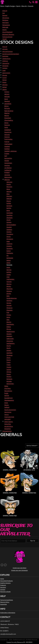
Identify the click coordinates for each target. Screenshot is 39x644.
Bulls (8, 210)
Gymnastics (8, 158)
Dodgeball (8, 130)
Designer (3, 587)
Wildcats (9, 379)
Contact (3, 590)
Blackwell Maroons (8, 34)
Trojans (9, 367)
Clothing (5, 61)
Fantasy (5, 68)
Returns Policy (5, 602)
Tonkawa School (7, 37)
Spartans (9, 353)
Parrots (9, 303)
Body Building (9, 111)
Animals (5, 49)
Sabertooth (10, 339)
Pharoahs (9, 310)
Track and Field (9, 417)
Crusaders (10, 234)
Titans (9, 365)
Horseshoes (8, 163)
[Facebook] (2, 565)
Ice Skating (8, 168)
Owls (8, 296)
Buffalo (9, 203)
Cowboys (9, 229)
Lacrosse (7, 175)
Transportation (7, 431)
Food (4, 70)
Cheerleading (9, 120)
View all (5, 11)
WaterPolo (8, 424)
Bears (8, 189)
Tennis (7, 415)
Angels (9, 184)
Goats (8, 267)
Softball (7, 407)
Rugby (6, 393)
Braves (9, 201)
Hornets (9, 282)
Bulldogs (9, 206)
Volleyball (7, 419)
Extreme (7, 135)
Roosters (9, 336)
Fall (4, 13)
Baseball (7, 101)
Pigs (8, 312)
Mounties (10, 289)
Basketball (8, 104)
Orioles (9, 293)
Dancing (7, 125)
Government (6, 73)
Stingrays (10, 355)
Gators (9, 260)
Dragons (9, 246)
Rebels (9, 327)
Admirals (9, 182)
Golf (6, 156)
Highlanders (10, 279)
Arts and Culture (7, 51)
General (5, 15)
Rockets (9, 334)
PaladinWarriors (12, 298)
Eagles (9, 251)
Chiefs (9, 220)
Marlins (9, 284)
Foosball (7, 146)
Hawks (9, 275)
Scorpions (10, 341)
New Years (6, 23)
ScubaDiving (8, 398)
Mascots (24, 6)
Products (3, 585)
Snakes (9, 350)
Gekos (8, 263)
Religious (5, 20)
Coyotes (9, 232)
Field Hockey (8, 139)
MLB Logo (5, 27)
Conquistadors (11, 225)
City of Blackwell (7, 32)
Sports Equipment (10, 410)
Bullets (9, 208)
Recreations (8, 391)
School (5, 87)
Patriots (9, 305)
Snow (6, 403)
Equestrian (8, 132)
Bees (8, 194)
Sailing (7, 395)
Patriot (4, 80)
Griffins (9, 272)
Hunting (7, 165)
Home (2, 6)
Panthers (9, 301)
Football (7, 149)
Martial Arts (8, 177)
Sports (18, 6)
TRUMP (5, 39)
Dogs (8, 241)
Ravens (9, 322)
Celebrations (6, 59)
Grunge (5, 75)
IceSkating (8, 170)
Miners (9, 286)
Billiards (7, 108)
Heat (8, 277)
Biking (6, 106)
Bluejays (9, 196)
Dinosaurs (10, 239)
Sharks (9, 346)
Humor (5, 78)
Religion (5, 85)
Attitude (7, 97)
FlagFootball (8, 144)
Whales (9, 377)
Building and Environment (11, 54)
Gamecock (10, 258)
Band (6, 99)
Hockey (7, 161)
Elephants (10, 253)
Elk (7, 255)
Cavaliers (9, 215)
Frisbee (7, 153)
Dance (6, 123)
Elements (5, 66)
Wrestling (8, 429)
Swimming (8, 412)
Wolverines (10, 384)
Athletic (7, 94)
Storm (8, 358)
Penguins (9, 308)
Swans (9, 360)
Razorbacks (10, 324)
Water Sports (9, 422)
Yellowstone (6, 25)
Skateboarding (9, 400)
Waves (9, 374)
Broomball (8, 118)
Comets (9, 222)
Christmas (6, 18)
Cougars (9, 227)
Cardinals (10, 213)
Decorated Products (6, 581)
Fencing (7, 137)
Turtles (9, 369)
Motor (6, 386)
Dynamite (10, 248)
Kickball (7, 172)
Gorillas (9, 270)
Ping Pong (7, 388)
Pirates (9, 315)
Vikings (9, 372)
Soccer (7, 405)
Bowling (7, 113)
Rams (8, 317)
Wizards (9, 381)
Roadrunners (11, 331)
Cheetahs (10, 218)
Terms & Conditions (7, 600)
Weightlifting (9, 426)
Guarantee (4, 604)
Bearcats (9, 187)
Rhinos (9, 329)
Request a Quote (5, 592)
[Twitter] (5, 565)
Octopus (9, 291)
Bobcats (9, 199)
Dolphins (9, 244)
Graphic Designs (10, 6)
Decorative (6, 63)
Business (5, 56)
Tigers (8, 362)
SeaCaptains (11, 343)
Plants (4, 82)
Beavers (9, 191)
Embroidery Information (8, 613)
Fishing (7, 142)
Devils (9, 237)
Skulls (9, 348)
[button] (33, 2)
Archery (7, 92)
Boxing (7, 115)
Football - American (11, 151)
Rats (8, 320)
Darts (6, 127)
